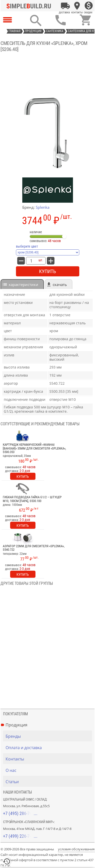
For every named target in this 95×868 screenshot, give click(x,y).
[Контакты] (77, 6)
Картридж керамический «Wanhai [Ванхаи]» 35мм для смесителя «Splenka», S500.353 (34, 448)
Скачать (60, 284)
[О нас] (49, 770)
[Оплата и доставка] (65, 6)
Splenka (43, 207)
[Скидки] (89, 6)
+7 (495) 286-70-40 (20, 813)
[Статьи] (49, 782)
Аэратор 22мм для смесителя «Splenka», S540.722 (34, 548)
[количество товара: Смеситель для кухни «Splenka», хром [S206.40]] (31, 261)
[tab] (22, 284)
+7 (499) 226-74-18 (20, 836)
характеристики (23, 284)
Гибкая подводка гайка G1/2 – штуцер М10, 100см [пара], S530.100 (32, 499)
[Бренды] (49, 736)
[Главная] (30, 6)
